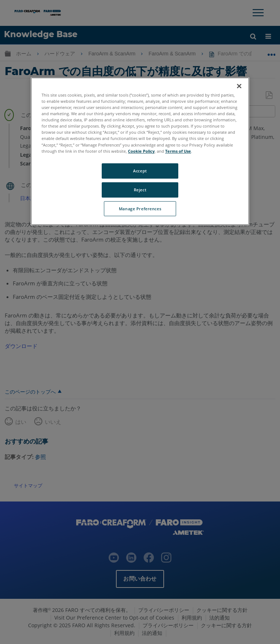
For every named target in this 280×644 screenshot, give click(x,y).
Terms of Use (178, 151)
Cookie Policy (141, 151)
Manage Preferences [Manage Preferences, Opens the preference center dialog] (140, 209)
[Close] (239, 86)
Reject (140, 190)
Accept (140, 171)
